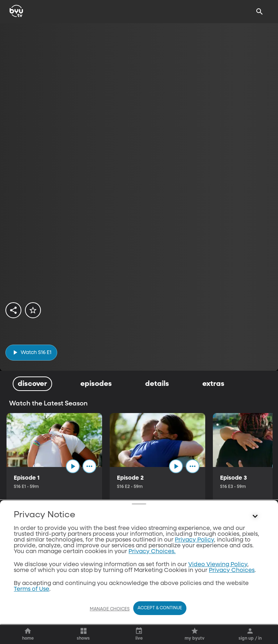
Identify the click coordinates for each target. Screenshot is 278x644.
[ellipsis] (94, 468)
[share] (13, 310)
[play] (31, 352)
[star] (33, 310)
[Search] (260, 12)
